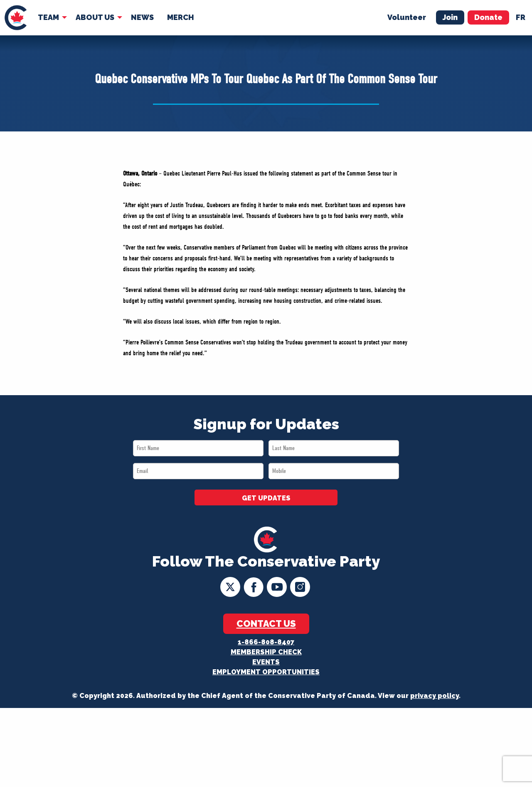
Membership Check (266, 652)
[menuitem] (16, 18)
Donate (488, 17)
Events (266, 662)
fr (521, 17)
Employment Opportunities (266, 672)
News (142, 17)
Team (48, 17)
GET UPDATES (266, 498)
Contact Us (266, 624)
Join (450, 17)
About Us (95, 17)
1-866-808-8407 (266, 642)
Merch (181, 17)
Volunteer (407, 17)
